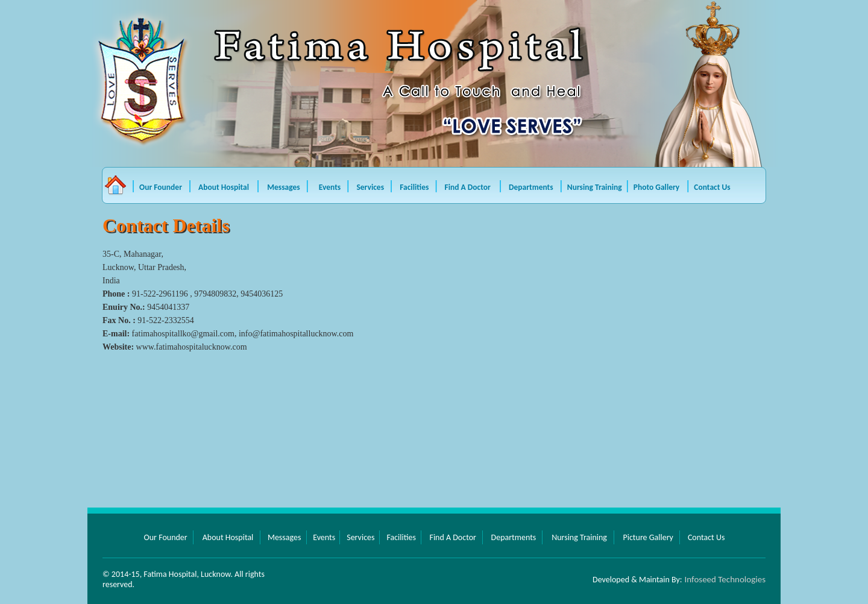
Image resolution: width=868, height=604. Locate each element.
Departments (531, 187)
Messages (285, 187)
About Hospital (225, 187)
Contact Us (712, 187)
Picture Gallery (648, 537)
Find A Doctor (469, 187)
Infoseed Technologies (725, 579)
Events (331, 187)
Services (371, 187)
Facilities (415, 187)
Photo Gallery (657, 187)
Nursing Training (595, 187)
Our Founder (161, 187)
